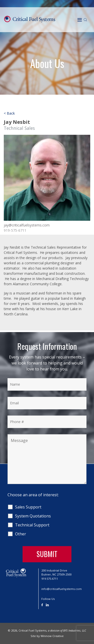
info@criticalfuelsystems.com (62, 589)
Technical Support (32, 525)
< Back (9, 113)
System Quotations (33, 516)
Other (21, 534)
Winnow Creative (52, 636)
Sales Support (28, 507)
